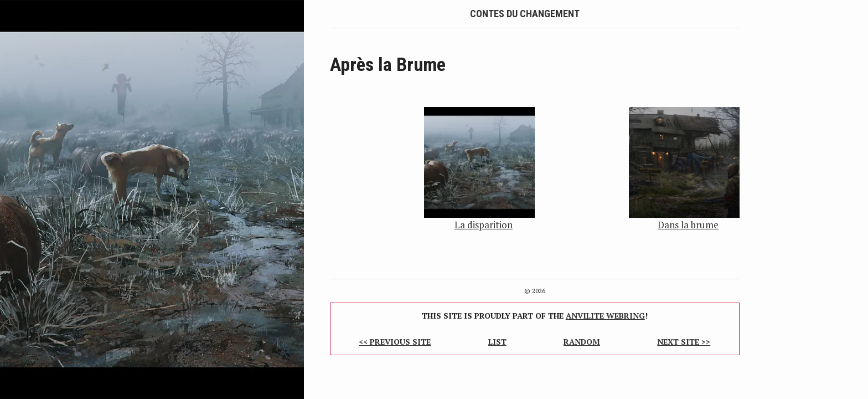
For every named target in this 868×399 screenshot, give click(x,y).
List (497, 342)
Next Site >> (684, 342)
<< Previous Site (395, 342)
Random (582, 342)
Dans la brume (688, 225)
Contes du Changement (525, 14)
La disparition (484, 225)
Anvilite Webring (605, 316)
